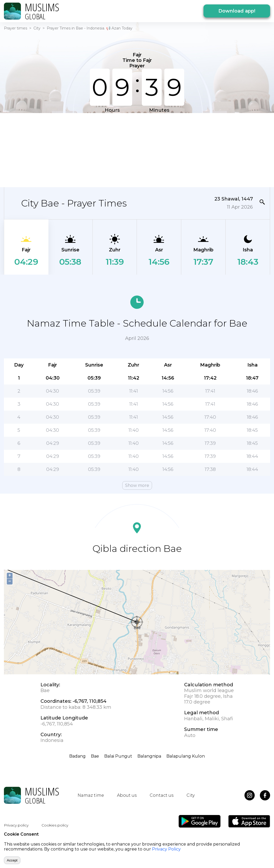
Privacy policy (16, 825)
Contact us (162, 795)
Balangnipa (149, 756)
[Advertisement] (130, 150)
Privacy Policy (166, 849)
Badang (77, 756)
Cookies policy (55, 825)
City (37, 28)
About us (127, 795)
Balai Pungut (118, 756)
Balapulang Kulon (186, 756)
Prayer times (16, 28)
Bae (95, 756)
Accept (12, 860)
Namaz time (91, 795)
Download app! (237, 11)
